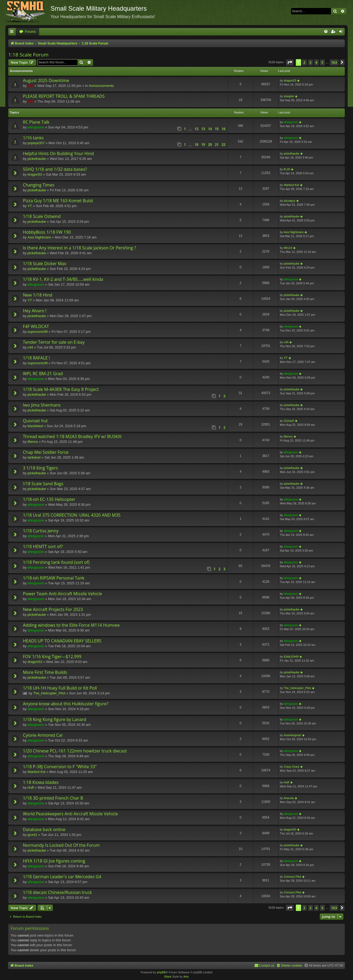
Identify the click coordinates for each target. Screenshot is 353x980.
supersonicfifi (38, 332)
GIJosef (289, 421)
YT (30, 206)
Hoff (31, 787)
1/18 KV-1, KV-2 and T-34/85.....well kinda (63, 279)
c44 (30, 347)
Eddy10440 (291, 657)
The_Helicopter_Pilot (49, 693)
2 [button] (304, 62)
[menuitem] (27, 32)
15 (217, 129)
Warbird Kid (291, 185)
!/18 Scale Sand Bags (43, 484)
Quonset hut (35, 421)
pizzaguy (290, 201)
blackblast (35, 426)
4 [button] (316, 62)
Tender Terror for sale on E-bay (54, 342)
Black (168, 977)
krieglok (289, 96)
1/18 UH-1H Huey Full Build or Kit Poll (60, 688)
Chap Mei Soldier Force (46, 452)
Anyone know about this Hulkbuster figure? (66, 704)
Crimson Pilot (292, 877)
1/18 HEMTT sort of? (43, 546)
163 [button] (334, 62)
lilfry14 (288, 248)
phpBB (161, 972)
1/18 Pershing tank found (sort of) (56, 562)
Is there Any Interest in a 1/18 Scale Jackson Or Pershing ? (79, 248)
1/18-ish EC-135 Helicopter (49, 499)
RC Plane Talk (36, 122)
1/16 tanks (33, 138)
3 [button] (310, 62)
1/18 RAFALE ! (36, 358)
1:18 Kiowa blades (41, 782)
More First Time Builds (45, 672)
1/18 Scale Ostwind (42, 216)
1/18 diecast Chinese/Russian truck (57, 892)
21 (217, 145)
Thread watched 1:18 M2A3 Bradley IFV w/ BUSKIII (72, 436)
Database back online (44, 829)
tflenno (33, 442)
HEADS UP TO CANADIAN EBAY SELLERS (62, 641)
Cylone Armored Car (43, 735)
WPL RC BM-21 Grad (43, 374)
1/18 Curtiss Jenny (41, 531)
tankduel (34, 457)
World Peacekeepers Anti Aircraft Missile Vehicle (70, 814)
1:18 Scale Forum (28, 55)
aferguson (36, 127)
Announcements (101, 86)
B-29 (287, 169)
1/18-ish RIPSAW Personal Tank (54, 578)
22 (223, 145)
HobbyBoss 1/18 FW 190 (47, 232)
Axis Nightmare (39, 237)
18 (197, 145)
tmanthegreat (292, 735)
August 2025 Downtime (46, 80)
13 (203, 129)
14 (210, 129)
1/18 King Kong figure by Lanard (55, 719)
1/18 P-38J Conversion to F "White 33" (60, 767)
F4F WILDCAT (36, 326)
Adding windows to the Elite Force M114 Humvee (71, 625)
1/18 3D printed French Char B (53, 798)
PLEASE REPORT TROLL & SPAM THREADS (64, 96)
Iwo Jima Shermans (42, 405)
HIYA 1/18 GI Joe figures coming (54, 861)
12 (197, 129)
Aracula (289, 798)
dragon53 (290, 80)
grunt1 (32, 835)
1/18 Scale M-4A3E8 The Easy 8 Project (61, 389)
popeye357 (36, 143)
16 (223, 129)
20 (210, 145)
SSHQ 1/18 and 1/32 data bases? (55, 169)
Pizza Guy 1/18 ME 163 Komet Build (58, 201)
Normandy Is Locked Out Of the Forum (61, 845)
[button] (290, 62)
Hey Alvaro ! (35, 311)
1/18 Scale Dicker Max (45, 264)
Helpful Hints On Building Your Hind (58, 153)
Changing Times (39, 185)
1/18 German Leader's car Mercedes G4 (62, 877)
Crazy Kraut (292, 767)
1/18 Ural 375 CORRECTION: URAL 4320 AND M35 (72, 515)
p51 (30, 86)
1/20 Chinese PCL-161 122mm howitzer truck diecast (75, 751)
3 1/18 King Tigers (40, 468)
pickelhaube (37, 159)
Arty (186, 977)
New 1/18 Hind (38, 295)
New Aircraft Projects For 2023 (53, 609)
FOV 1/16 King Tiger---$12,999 (52, 657)
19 (203, 145)
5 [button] (322, 62)
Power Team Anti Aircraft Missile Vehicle (63, 594)
